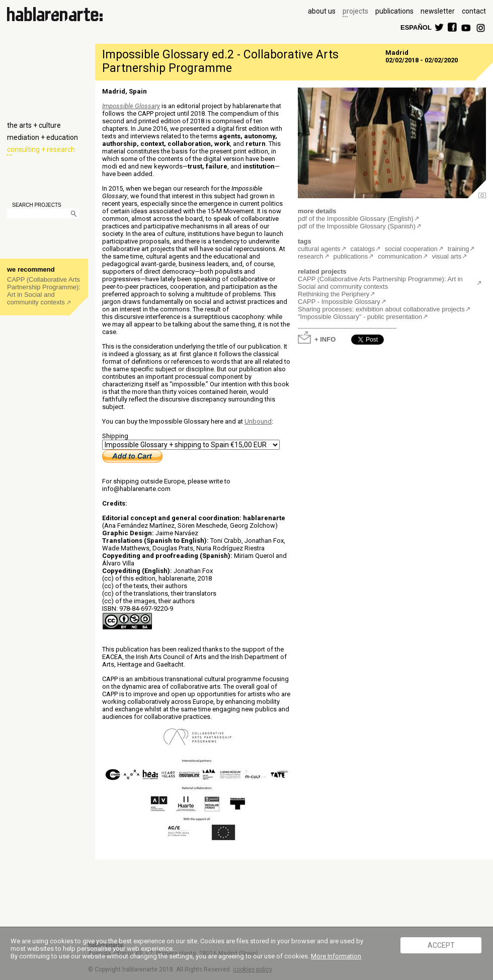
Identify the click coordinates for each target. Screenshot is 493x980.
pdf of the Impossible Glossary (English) (356, 219)
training (459, 249)
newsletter (438, 11)
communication (400, 256)
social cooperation (411, 249)
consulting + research (41, 149)
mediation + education (43, 137)
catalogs (363, 249)
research (311, 256)
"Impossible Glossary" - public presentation (360, 317)
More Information (336, 956)
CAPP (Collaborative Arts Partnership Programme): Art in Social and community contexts (44, 291)
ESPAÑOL (416, 27)
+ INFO (325, 339)
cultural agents (319, 249)
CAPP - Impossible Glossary (339, 302)
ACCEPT (441, 945)
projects (355, 11)
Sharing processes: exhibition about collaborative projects (381, 309)
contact (474, 11)
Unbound (258, 421)
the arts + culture (34, 125)
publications (394, 11)
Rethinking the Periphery (334, 294)
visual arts (447, 256)
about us (322, 11)
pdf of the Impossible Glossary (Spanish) (357, 226)
